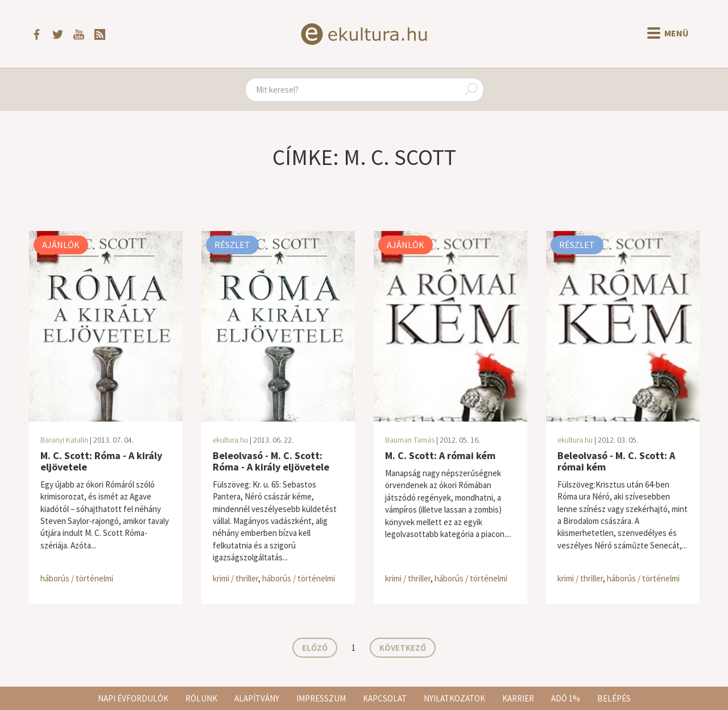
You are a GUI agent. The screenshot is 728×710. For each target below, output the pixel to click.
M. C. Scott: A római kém (440, 455)
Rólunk (201, 698)
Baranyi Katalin (64, 440)
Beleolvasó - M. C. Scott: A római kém (616, 461)
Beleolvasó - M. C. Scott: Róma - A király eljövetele (271, 461)
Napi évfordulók (133, 698)
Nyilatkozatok (454, 698)
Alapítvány (257, 698)
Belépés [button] (614, 698)
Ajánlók (61, 245)
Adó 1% (566, 698)
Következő (403, 648)
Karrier (518, 698)
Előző (315, 648)
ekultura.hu (230, 440)
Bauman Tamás (410, 440)
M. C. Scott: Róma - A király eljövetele (101, 461)
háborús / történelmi (77, 578)
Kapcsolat (385, 698)
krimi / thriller (235, 578)
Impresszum (321, 698)
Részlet (232, 245)
